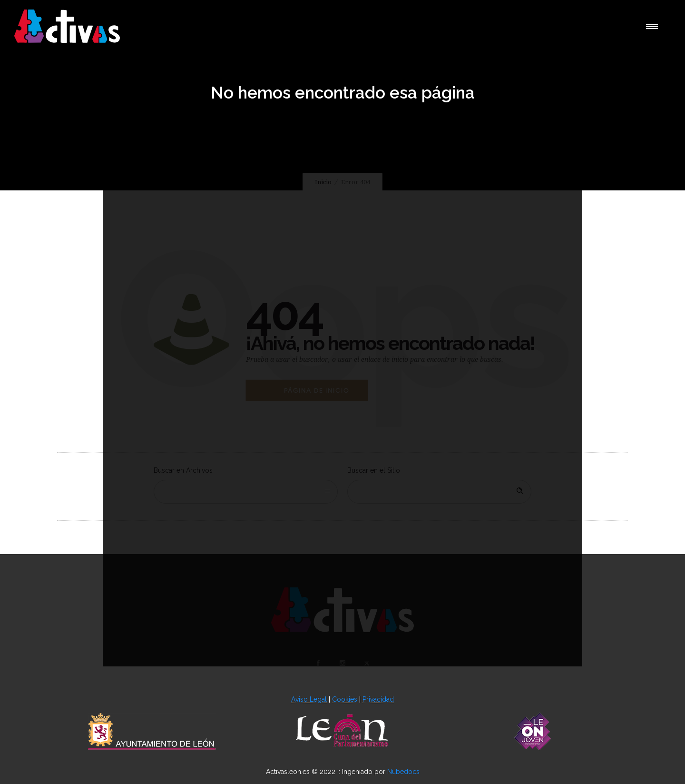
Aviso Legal (309, 699)
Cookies (345, 699)
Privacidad (378, 699)
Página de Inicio (317, 390)
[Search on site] (439, 492)
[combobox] (246, 492)
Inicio (323, 182)
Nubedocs (403, 772)
